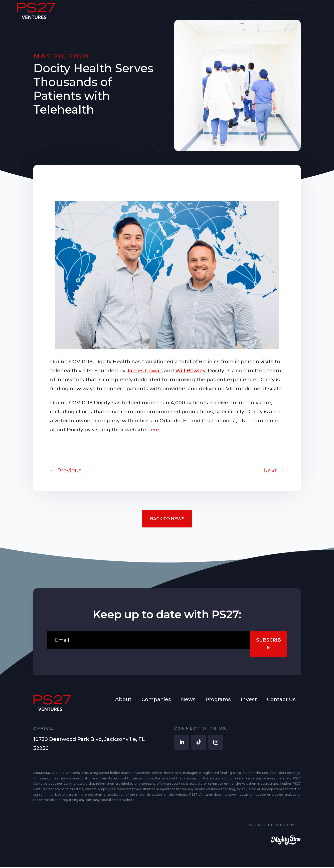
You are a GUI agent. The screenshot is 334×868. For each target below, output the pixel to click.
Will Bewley (190, 371)
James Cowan (145, 371)
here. (154, 430)
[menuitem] (127, 14)
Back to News (167, 519)
